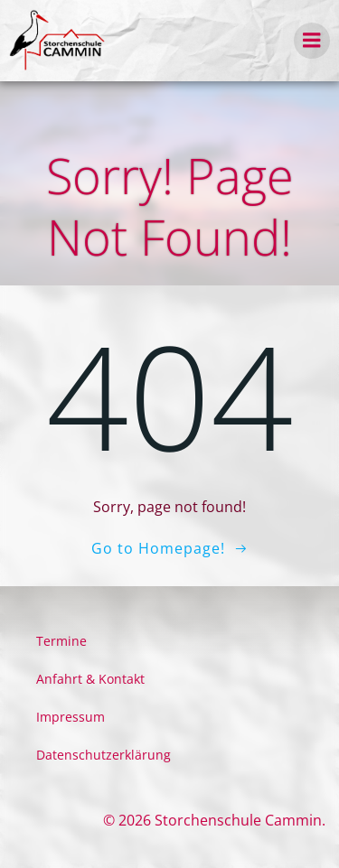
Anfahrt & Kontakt (90, 679)
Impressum (71, 717)
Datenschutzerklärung (104, 755)
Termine (61, 641)
